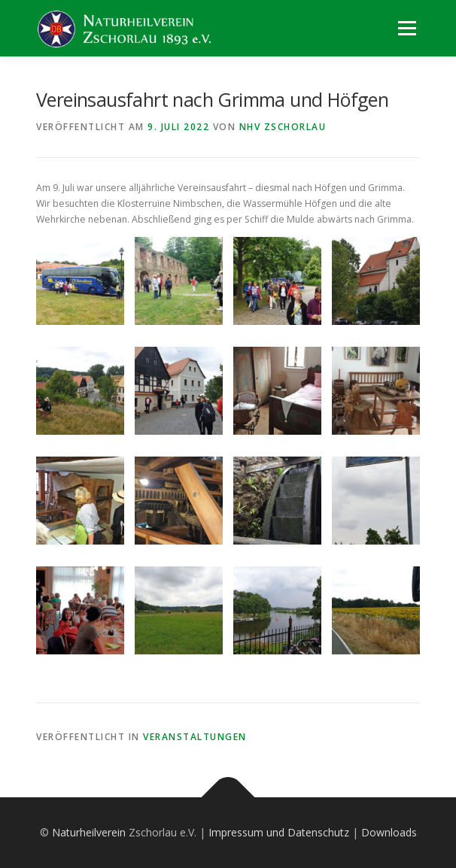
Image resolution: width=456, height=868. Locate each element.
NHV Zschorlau (283, 127)
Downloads (389, 832)
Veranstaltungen (195, 737)
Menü (406, 28)
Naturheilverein (89, 832)
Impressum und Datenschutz (279, 832)
